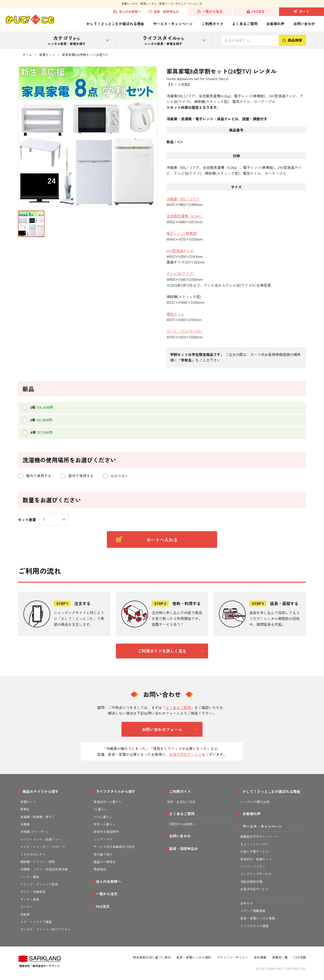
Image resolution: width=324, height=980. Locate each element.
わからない (116, 476)
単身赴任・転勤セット (256, 859)
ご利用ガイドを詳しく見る (162, 651)
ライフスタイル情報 (254, 926)
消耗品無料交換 (251, 882)
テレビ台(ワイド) (180, 273)
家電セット (47, 55)
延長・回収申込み (164, 12)
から (67, 40)
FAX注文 (256, 11)
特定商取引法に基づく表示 (152, 957)
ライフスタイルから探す (116, 791)
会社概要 (260, 957)
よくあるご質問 (245, 24)
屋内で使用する (35, 476)
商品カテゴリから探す (40, 791)
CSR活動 (300, 957)
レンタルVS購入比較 (255, 802)
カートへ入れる (147, 540)
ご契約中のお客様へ (181, 824)
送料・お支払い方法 (181, 802)
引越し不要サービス (254, 851)
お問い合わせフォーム (162, 729)
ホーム (27, 55)
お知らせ (247, 903)
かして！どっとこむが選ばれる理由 (115, 24)
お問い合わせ (304, 24)
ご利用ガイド (212, 24)
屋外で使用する (77, 476)
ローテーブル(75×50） (185, 331)
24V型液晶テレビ (180, 251)
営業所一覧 (280, 957)
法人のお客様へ (127, 12)
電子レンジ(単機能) (182, 233)
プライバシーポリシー (232, 957)
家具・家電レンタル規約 (194, 957)
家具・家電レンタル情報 (258, 918)
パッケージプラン (253, 866)
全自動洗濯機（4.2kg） (185, 216)
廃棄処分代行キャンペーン (259, 836)
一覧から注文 (210, 11)
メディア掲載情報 (253, 911)
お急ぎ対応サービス (185, 754)
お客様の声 (275, 24)
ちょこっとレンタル (254, 844)
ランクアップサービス (256, 874)
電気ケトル (175, 314)
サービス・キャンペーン (173, 24)
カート (302, 11)
